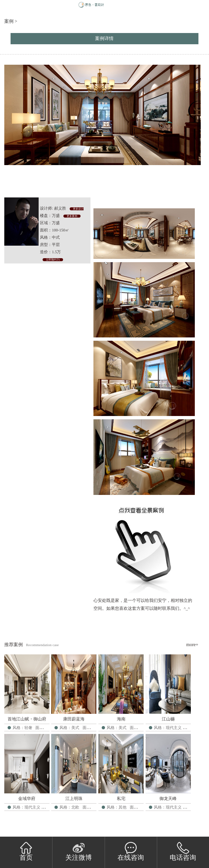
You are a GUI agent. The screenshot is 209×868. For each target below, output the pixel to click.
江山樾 (168, 719)
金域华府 (27, 799)
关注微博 (79, 851)
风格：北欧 (69, 807)
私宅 (121, 799)
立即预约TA (53, 260)
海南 (121, 719)
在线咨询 (131, 851)
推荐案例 (14, 645)
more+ (192, 645)
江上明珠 (74, 799)
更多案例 (72, 216)
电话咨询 (183, 851)
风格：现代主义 (168, 728)
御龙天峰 (168, 799)
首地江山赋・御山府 (27, 719)
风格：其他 (117, 807)
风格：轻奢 (22, 728)
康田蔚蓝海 (74, 719)
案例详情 (104, 38)
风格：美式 (69, 728)
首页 (26, 851)
